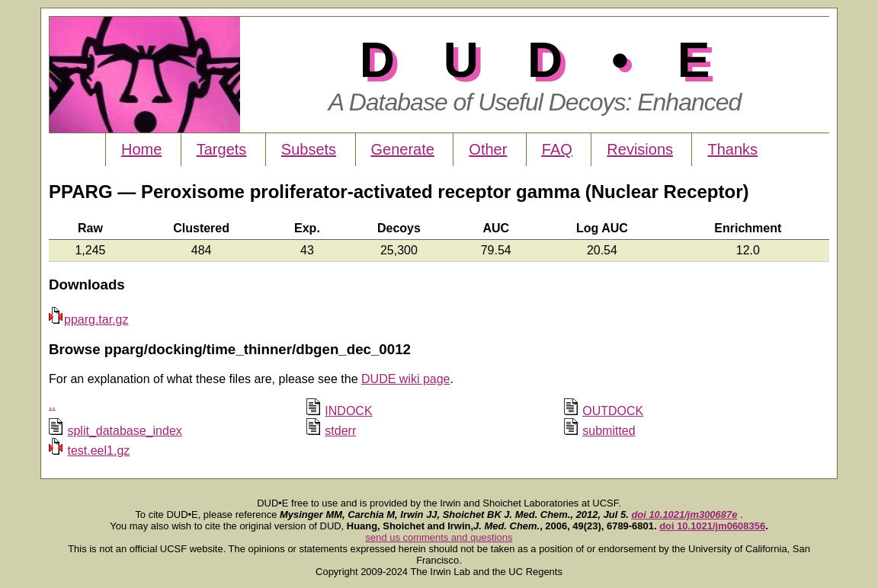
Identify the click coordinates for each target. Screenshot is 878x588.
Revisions (640, 149)
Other (488, 149)
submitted (609, 431)
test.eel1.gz (98, 451)
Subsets (309, 149)
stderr (340, 431)
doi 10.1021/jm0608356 (712, 526)
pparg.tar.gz (89, 320)
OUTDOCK (613, 411)
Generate (403, 149)
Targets (222, 149)
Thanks (732, 149)
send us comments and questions (439, 537)
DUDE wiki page (405, 379)
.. (52, 405)
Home (141, 149)
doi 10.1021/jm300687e (684, 514)
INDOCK (348, 411)
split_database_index (124, 431)
